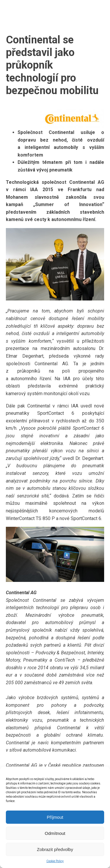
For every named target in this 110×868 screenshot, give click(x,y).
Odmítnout (55, 833)
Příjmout (55, 817)
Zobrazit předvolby (55, 849)
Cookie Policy (55, 861)
